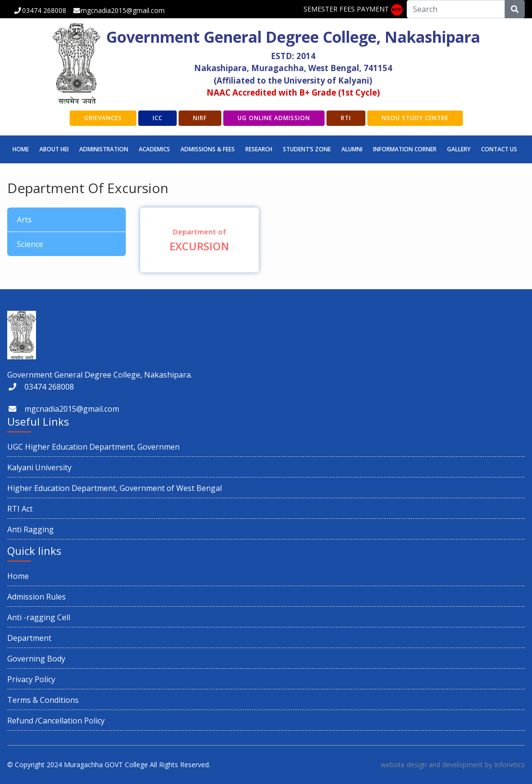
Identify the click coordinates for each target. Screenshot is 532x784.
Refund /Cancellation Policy (56, 721)
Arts (24, 220)
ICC (157, 118)
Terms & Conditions (43, 700)
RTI (346, 118)
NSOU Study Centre (415, 118)
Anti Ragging (30, 529)
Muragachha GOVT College (106, 765)
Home (21, 149)
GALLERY (459, 149)
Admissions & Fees (208, 149)
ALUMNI (352, 149)
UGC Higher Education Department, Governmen (93, 447)
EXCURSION (199, 240)
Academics (154, 149)
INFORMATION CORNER (405, 149)
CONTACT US (499, 149)
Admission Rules (36, 597)
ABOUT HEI (54, 149)
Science (30, 244)
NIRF (200, 118)
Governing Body (36, 659)
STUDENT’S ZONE (307, 149)
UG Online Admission (274, 118)
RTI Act (20, 509)
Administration (104, 149)
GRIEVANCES (103, 118)
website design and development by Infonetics (453, 765)
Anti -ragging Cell (39, 617)
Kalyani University (39, 467)
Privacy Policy (31, 679)
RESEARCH (259, 149)
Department (29, 638)
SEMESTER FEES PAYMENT (346, 9)
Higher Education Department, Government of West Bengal (115, 488)
